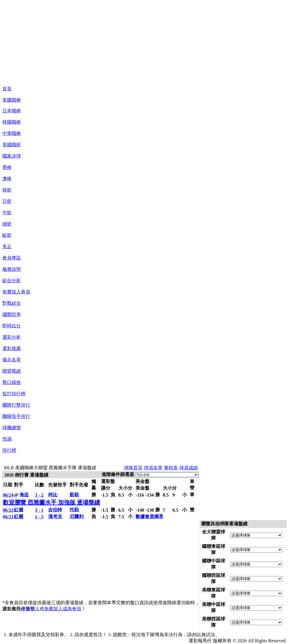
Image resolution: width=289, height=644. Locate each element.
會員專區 (12, 258)
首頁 (7, 89)
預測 (7, 439)
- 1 (39, 510)
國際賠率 (12, 314)
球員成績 (189, 468)
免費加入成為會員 (63, 609)
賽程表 (171, 468)
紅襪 (19, 510)
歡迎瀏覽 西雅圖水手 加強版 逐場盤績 (52, 502)
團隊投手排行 (16, 416)
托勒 (74, 510)
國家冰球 (12, 156)
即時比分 (12, 326)
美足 (7, 247)
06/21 (8, 517)
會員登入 (30, 609)
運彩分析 (12, 337)
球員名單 (153, 468)
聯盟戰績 (12, 371)
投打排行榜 (14, 394)
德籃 (7, 224)
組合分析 (12, 280)
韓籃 (7, 190)
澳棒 (7, 179)
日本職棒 (12, 111)
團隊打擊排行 (16, 405)
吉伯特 (55, 510)
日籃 (7, 201)
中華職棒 (12, 133)
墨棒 (7, 167)
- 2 (39, 495)
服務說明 (12, 269)
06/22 (8, 510)
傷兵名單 (12, 360)
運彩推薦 (12, 348)
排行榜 (9, 450)
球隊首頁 (133, 468)
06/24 (8, 495)
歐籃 (7, 235)
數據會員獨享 (149, 516)
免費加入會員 (16, 292)
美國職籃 (12, 145)
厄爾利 (77, 516)
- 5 (39, 517)
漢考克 (55, 516)
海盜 (24, 495)
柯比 (53, 495)
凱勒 (74, 495)
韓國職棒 (12, 122)
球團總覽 (12, 428)
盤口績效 (12, 382)
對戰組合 (12, 303)
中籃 (7, 213)
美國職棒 (12, 100)
